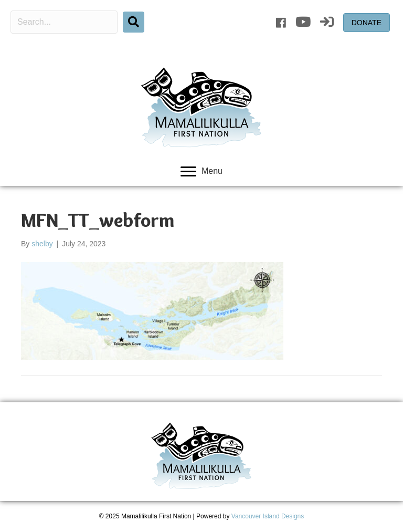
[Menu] (201, 172)
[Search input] (64, 22)
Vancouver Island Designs (268, 516)
